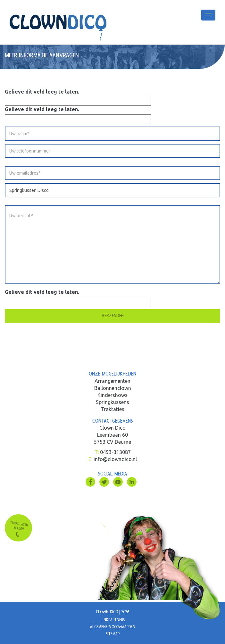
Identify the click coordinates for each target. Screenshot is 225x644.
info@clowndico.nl (115, 459)
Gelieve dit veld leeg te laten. (42, 92)
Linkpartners (113, 620)
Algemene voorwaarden (113, 627)
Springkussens (113, 402)
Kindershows (113, 395)
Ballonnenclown (113, 388)
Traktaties (113, 409)
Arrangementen (113, 381)
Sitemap (113, 634)
